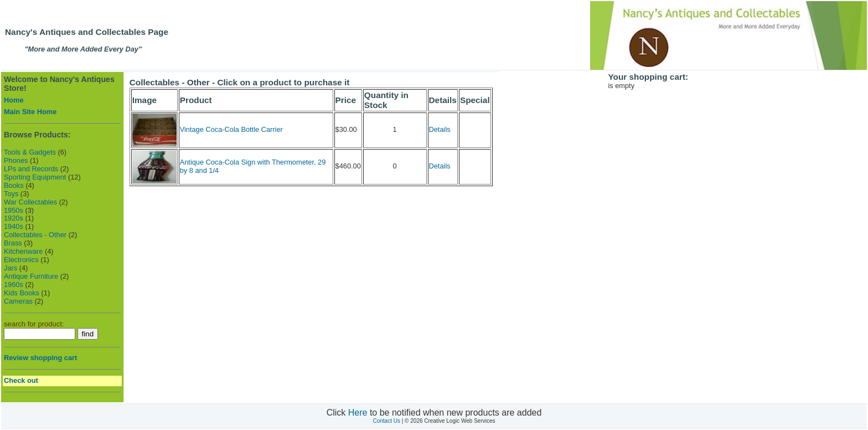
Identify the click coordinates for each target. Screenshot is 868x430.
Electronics (21, 260)
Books (14, 185)
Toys (11, 194)
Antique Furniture (31, 276)
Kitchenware (23, 251)
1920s (14, 218)
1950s (14, 210)
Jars (11, 268)
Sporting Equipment (35, 177)
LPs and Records (31, 169)
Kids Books (22, 293)
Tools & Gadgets (30, 152)
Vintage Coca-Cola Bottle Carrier (231, 129)
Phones (16, 160)
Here (358, 413)
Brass (13, 243)
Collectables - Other (35, 235)
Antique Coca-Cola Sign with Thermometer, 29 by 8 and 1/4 (253, 166)
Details (440, 129)
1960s (14, 285)
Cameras (18, 301)
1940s (14, 226)
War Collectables (30, 202)
